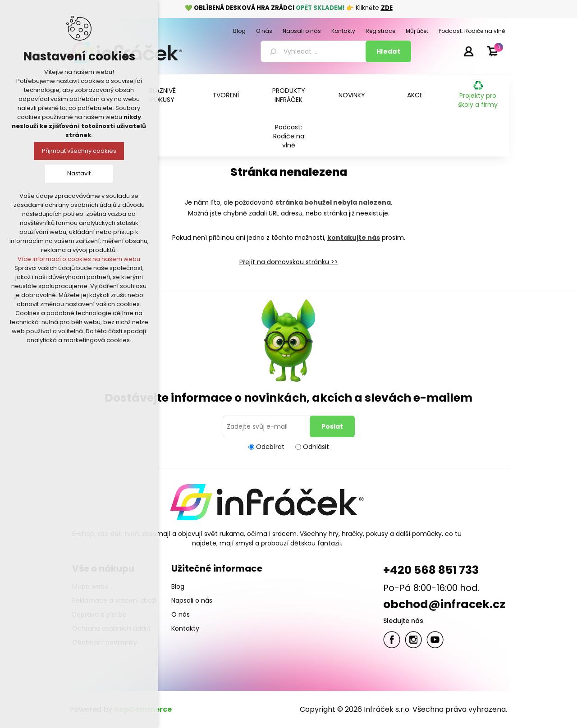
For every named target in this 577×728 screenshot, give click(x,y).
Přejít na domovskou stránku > (287, 262)
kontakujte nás (354, 238)
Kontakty (185, 628)
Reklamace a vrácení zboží (114, 600)
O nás (181, 614)
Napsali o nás (192, 600)
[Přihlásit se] (268, 426)
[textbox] (315, 51)
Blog (178, 586)
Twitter (413, 640)
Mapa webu (90, 586)
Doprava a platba (99, 614)
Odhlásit (316, 447)
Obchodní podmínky (105, 642)
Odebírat (270, 447)
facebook (392, 640)
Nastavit (79, 173)
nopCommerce (143, 709)
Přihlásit (468, 51)
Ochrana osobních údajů (111, 628)
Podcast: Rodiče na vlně (289, 136)
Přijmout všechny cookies (79, 151)
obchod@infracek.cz (444, 604)
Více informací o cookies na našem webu (79, 259)
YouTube (435, 640)
